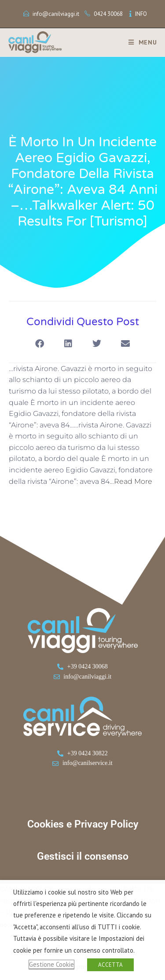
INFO (141, 14)
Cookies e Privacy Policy (83, 824)
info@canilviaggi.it (56, 14)
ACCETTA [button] (110, 965)
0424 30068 (108, 14)
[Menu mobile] (139, 42)
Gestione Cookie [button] (51, 964)
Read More (133, 481)
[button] (40, 344)
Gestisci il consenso (83, 856)
